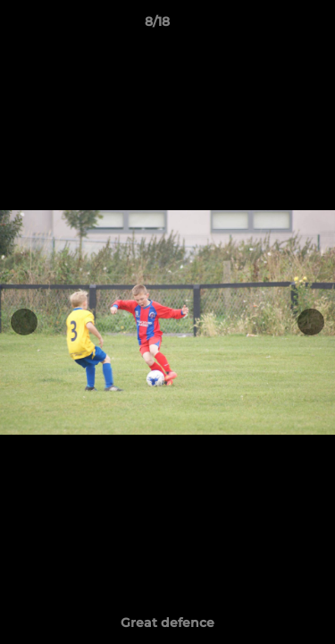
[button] (271, 26)
